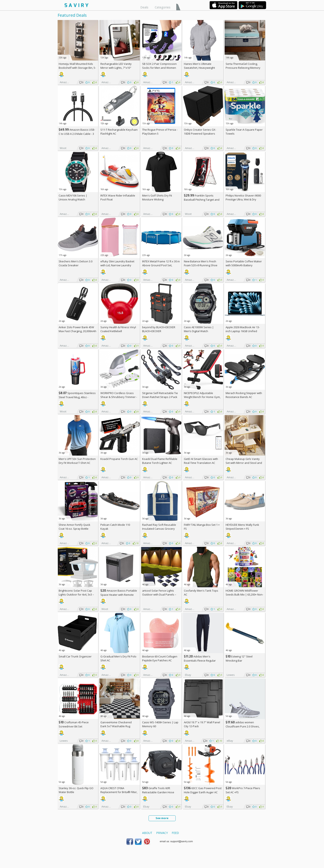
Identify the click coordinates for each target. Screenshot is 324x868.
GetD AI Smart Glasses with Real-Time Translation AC (201, 461)
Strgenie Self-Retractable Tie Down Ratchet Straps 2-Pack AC (160, 397)
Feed (175, 833)
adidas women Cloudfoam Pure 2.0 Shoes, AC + (243, 726)
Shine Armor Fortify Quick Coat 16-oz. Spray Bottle (74, 527)
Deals (144, 7)
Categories (163, 7)
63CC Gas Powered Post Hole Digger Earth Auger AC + (203, 792)
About (147, 833)
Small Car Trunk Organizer (75, 656)
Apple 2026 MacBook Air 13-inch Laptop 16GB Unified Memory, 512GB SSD (243, 331)
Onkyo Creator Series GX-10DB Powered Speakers (200, 132)
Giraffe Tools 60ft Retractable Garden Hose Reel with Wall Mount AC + (160, 792)
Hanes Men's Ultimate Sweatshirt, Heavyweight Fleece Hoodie (199, 68)
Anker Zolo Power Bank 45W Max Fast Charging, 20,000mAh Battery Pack (77, 331)
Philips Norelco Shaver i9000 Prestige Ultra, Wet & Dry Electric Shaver (243, 199)
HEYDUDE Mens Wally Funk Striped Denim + (242, 527)
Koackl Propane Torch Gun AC (119, 459)
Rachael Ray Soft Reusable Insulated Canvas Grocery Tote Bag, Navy (159, 529)
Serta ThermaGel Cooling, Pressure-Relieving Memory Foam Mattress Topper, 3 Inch (244, 68)
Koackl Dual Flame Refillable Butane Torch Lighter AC (160, 461)
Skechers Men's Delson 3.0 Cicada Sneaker (76, 263)
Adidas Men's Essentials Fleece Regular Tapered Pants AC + (200, 660)
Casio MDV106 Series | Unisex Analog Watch (73, 197)
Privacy (162, 833)
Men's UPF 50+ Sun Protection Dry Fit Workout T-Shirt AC (77, 461)
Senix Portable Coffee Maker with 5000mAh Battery (244, 263)
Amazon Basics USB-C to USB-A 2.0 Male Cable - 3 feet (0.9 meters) (77, 134)
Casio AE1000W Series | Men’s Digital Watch (199, 329)
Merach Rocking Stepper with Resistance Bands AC (244, 395)
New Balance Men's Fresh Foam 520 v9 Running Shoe (201, 263)
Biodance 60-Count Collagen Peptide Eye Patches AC (160, 658)
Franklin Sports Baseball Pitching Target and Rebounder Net (202, 200)
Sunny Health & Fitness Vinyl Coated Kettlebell (118, 329)
